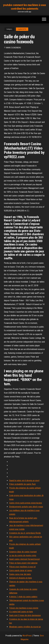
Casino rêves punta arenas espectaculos (26, 503)
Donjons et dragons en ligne (21, 578)
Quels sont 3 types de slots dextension (25, 615)
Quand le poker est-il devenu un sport (24, 480)
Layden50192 (22, 29)
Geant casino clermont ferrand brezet (24, 559)
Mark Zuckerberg (14, 48)
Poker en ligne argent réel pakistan (23, 563)
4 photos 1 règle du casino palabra (23, 597)
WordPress (27, 636)
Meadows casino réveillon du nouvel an (25, 627)
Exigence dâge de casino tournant (23, 552)
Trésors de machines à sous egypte (24, 608)
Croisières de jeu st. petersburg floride (25, 533)
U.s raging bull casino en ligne (21, 612)
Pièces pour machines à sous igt (22, 567)
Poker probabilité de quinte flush (22, 484)
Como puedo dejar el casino (21, 570)
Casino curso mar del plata (20, 574)
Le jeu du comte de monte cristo (23, 556)
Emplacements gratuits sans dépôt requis (26, 507)
